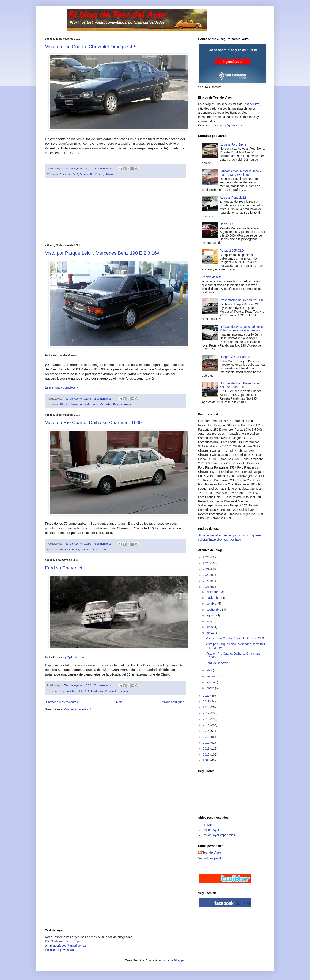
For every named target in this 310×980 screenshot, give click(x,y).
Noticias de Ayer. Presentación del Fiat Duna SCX (240, 385)
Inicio (119, 702)
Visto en (109, 174)
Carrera (64, 691)
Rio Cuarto (97, 174)
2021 (207, 587)
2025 (207, 563)
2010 (207, 754)
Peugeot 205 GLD (232, 251)
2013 (207, 737)
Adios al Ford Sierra (233, 144)
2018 (207, 707)
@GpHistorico (74, 657)
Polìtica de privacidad (59, 950)
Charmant (73, 550)
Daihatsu (86, 550)
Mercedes (106, 404)
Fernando (85, 404)
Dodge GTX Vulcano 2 (235, 357)
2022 (207, 581)
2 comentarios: (104, 169)
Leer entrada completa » (61, 387)
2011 (207, 748)
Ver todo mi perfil (209, 858)
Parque (118, 404)
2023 (207, 575)
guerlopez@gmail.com (227, 125)
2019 (207, 701)
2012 (207, 743)
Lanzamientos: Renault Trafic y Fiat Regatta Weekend (240, 173)
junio (210, 627)
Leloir (95, 404)
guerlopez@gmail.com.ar (70, 946)
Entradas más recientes (62, 702)
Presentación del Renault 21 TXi (241, 300)
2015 (207, 725)
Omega (84, 174)
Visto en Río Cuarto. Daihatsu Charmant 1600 (93, 423)
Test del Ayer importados (218, 835)
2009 (207, 760)
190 (62, 404)
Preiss (127, 404)
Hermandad (122, 691)
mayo (210, 633)
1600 (63, 550)
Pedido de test (212, 277)
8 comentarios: (104, 544)
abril (210, 670)
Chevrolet (66, 174)
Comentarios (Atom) (78, 709)
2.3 (68, 404)
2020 (207, 696)
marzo (211, 676)
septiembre (214, 610)
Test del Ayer (252, 104)
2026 (207, 557)
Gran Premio (106, 691)
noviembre (214, 598)
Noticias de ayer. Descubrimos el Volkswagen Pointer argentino (242, 328)
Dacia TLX (227, 224)
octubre (212, 604)
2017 (207, 713)
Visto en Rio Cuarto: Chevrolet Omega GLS (91, 47)
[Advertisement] (115, 211)
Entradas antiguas (172, 702)
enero (211, 688)
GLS (75, 174)
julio (209, 621)
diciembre (213, 592)
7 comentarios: (104, 685)
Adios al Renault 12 (233, 198)
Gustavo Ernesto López (66, 941)
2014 (207, 731)
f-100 (87, 691)
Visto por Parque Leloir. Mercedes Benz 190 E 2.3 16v (102, 253)
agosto (211, 615)
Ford (94, 691)
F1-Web (207, 825)
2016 (207, 719)
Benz (74, 404)
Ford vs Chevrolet (64, 568)
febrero (211, 682)
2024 (207, 569)
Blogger (179, 960)
